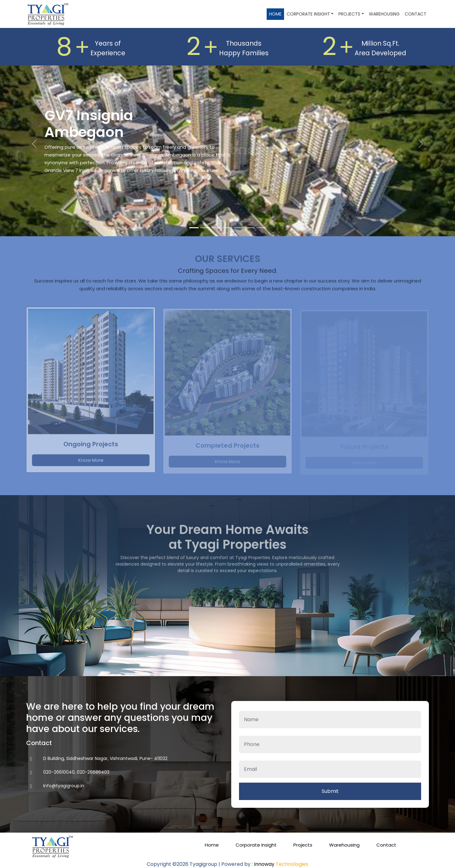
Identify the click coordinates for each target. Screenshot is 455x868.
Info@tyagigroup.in (64, 786)
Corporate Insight (256, 845)
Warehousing (384, 14)
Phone (330, 732)
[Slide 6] (250, 228)
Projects (303, 845)
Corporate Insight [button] (308, 14)
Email (330, 757)
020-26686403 (93, 772)
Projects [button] (349, 14)
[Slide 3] (216, 228)
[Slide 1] (194, 228)
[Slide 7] (261, 228)
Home (275, 14)
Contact (416, 14)
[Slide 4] (227, 228)
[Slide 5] (239, 228)
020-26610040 (59, 772)
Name (330, 707)
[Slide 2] (205, 228)
